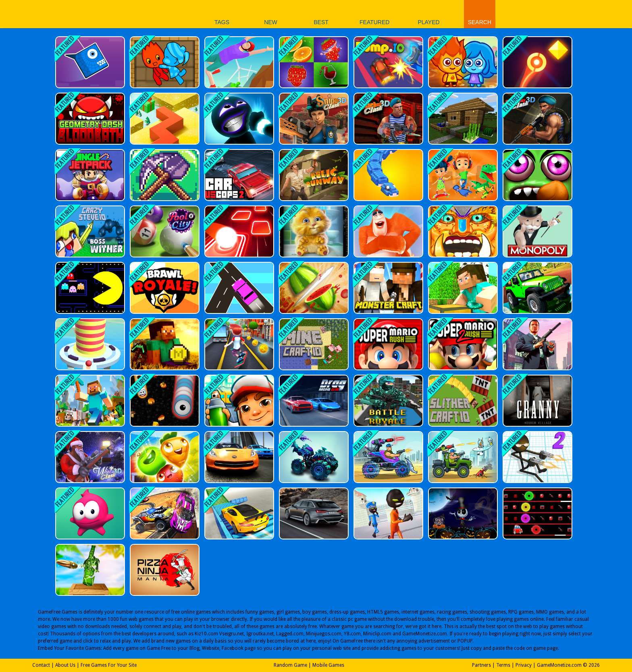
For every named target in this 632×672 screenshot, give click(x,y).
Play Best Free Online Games (146, 14)
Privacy (524, 665)
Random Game (290, 665)
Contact (41, 665)
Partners (481, 665)
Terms (503, 665)
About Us (65, 665)
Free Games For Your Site (109, 665)
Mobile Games (328, 665)
